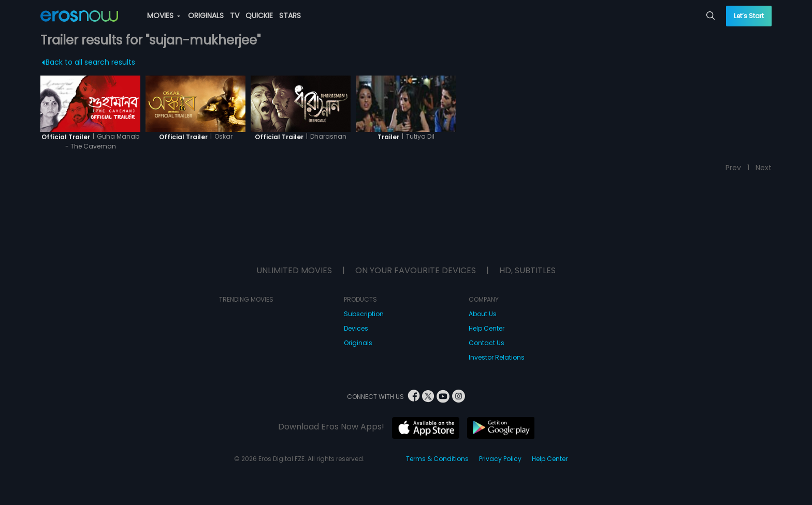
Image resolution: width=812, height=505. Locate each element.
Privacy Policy (500, 459)
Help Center (487, 328)
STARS (290, 16)
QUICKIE (259, 16)
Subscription (364, 314)
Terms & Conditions (437, 459)
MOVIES (164, 16)
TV (235, 16)
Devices (356, 328)
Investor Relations (497, 357)
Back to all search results (88, 62)
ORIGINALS (206, 16)
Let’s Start (749, 16)
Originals (358, 343)
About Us (483, 314)
